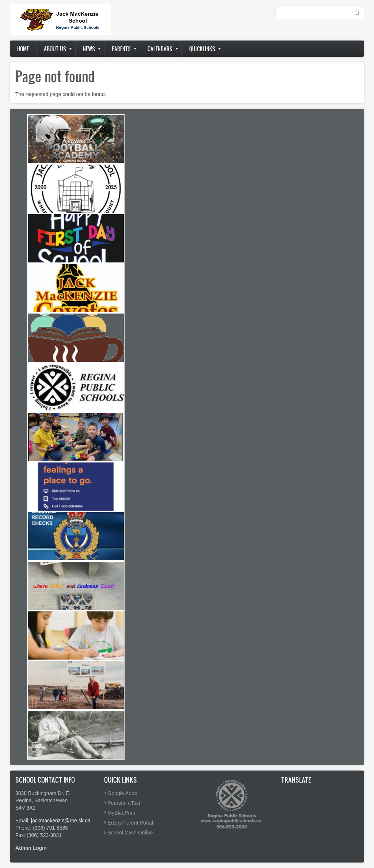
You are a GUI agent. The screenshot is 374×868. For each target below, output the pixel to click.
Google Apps (122, 793)
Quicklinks (202, 49)
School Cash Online (130, 833)
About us (55, 49)
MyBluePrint (121, 813)
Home (23, 49)
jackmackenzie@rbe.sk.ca (61, 821)
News (89, 49)
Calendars (160, 49)
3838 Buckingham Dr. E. (43, 793)
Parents (121, 49)
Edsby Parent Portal (131, 823)
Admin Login (31, 848)
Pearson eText (124, 803)
